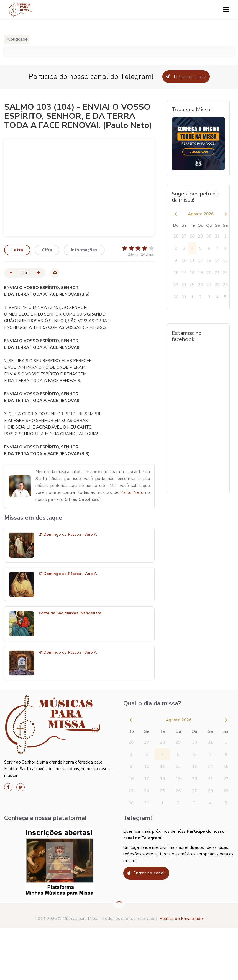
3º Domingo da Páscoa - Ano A (68, 574)
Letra (17, 250)
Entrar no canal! (186, 77)
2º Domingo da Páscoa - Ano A (68, 535)
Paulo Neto (132, 492)
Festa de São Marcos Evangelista (70, 613)
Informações (84, 250)
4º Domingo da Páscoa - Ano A (68, 653)
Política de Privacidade (181, 919)
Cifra (47, 250)
